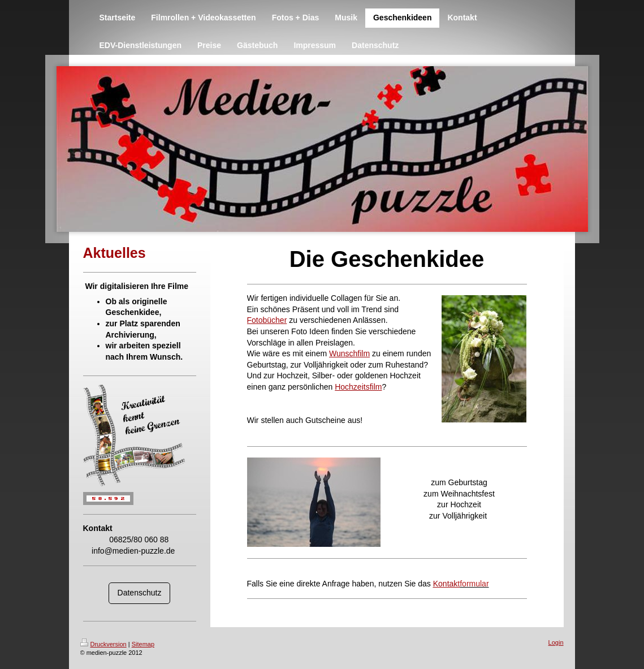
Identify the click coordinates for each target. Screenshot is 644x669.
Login (556, 642)
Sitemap (143, 644)
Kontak (446, 584)
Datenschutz (140, 593)
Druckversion (103, 644)
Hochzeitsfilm (358, 387)
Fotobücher (267, 320)
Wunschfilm (349, 353)
